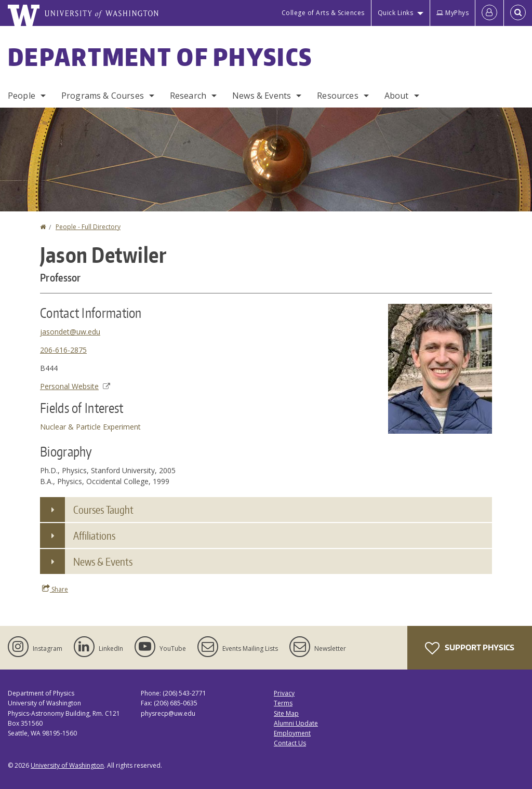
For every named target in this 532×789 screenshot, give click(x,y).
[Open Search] (518, 13)
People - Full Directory (88, 227)
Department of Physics (160, 57)
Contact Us (290, 743)
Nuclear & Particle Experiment (90, 427)
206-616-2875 (63, 350)
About (397, 96)
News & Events (262, 96)
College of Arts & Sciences (323, 13)
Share (55, 589)
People (22, 96)
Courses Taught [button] (103, 510)
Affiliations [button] (94, 536)
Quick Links (396, 13)
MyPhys (453, 13)
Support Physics (470, 648)
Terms (283, 703)
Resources (337, 96)
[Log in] (489, 13)
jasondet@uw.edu (70, 332)
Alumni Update (296, 723)
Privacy (284, 693)
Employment (292, 733)
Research (188, 96)
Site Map (286, 713)
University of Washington (67, 765)
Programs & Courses (103, 96)
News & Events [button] (103, 561)
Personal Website (75, 386)
